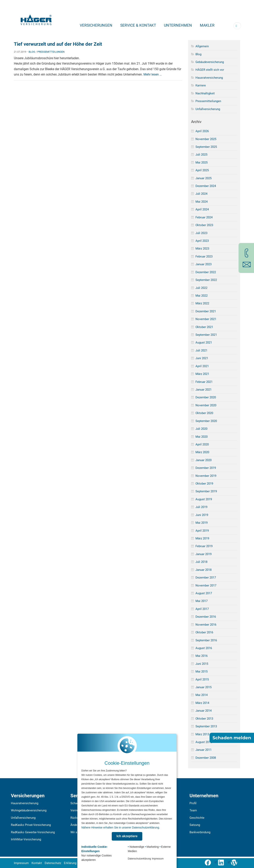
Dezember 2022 (206, 272)
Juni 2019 (202, 515)
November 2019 (206, 476)
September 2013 (206, 726)
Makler (207, 25)
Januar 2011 (203, 750)
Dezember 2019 (206, 468)
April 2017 (202, 609)
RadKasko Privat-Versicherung (31, 825)
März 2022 (202, 303)
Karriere (201, 85)
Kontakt (37, 863)
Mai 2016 (202, 656)
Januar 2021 (203, 390)
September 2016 (206, 640)
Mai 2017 (202, 601)
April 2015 (202, 679)
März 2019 (202, 538)
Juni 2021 (202, 358)
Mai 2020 (202, 437)
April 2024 (202, 209)
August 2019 (204, 499)
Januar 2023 (203, 264)
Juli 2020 (201, 429)
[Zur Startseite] (36, 19)
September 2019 (206, 491)
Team (193, 810)
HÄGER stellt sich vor (210, 70)
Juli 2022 (201, 288)
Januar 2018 (203, 570)
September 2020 (206, 421)
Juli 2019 (201, 507)
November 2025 (206, 139)
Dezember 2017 (206, 578)
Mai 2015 (202, 672)
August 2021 (204, 343)
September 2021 (206, 335)
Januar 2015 (203, 687)
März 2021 (202, 374)
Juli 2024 (201, 194)
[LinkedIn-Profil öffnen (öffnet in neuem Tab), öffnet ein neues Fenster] (224, 862)
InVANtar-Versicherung (26, 839)
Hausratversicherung (209, 78)
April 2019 (202, 531)
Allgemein (202, 46)
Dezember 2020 (206, 397)
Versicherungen (96, 25)
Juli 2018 (201, 562)
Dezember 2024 (206, 186)
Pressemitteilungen (51, 52)
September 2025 (206, 147)
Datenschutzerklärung (139, 859)
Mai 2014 (202, 695)
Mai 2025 (202, 163)
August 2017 (204, 593)
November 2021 (206, 319)
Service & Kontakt (138, 25)
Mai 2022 (202, 296)
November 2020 (206, 405)
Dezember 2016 (206, 617)
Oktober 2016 (204, 632)
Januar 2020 (203, 460)
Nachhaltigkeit (205, 93)
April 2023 (202, 241)
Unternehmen (178, 25)
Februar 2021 (204, 382)
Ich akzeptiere (127, 836)
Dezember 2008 (206, 758)
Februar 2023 (204, 256)
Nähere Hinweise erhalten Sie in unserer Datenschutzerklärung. (121, 827)
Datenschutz (53, 863)
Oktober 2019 (204, 484)
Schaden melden (232, 738)
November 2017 (206, 585)
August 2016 (204, 648)
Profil (193, 803)
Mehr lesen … (153, 74)
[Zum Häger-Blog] (235, 862)
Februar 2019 (204, 546)
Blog (32, 52)
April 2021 (202, 366)
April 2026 (202, 131)
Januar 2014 (203, 711)
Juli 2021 (201, 350)
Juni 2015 (202, 664)
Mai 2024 (202, 202)
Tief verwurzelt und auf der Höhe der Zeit (58, 44)
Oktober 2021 (204, 327)
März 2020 (202, 452)
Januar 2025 (203, 178)
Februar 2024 (204, 217)
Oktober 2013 (204, 719)
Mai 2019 (202, 523)
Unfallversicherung (208, 109)
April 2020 (202, 444)
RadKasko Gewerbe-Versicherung (33, 832)
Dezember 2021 (206, 311)
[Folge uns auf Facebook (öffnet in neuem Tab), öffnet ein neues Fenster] (211, 862)
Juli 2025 (201, 155)
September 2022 (206, 280)
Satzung (195, 825)
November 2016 (206, 625)
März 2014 (202, 703)
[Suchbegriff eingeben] (237, 26)
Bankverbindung (200, 832)
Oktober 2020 (204, 413)
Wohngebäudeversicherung (29, 810)
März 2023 (202, 249)
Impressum (21, 863)
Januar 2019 (203, 554)
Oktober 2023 (204, 225)
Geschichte (197, 818)
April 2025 (202, 170)
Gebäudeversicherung (210, 62)
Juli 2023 (201, 233)
